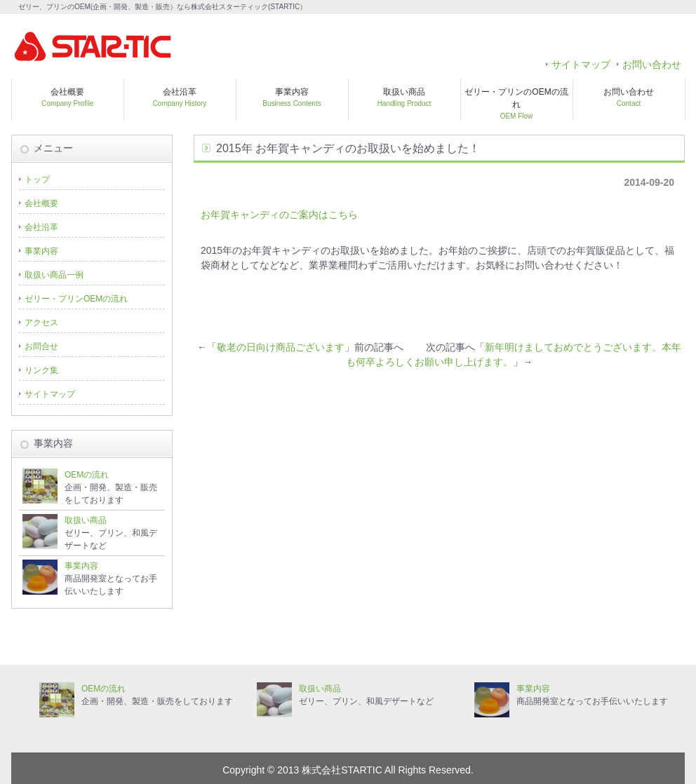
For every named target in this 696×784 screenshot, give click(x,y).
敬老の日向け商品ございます (281, 347)
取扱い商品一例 (54, 275)
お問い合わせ (652, 65)
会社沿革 (180, 97)
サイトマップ (581, 65)
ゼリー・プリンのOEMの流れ (516, 103)
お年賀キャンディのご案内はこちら (279, 215)
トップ (37, 180)
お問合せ (41, 346)
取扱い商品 (404, 97)
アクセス (41, 323)
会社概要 (67, 97)
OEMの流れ (87, 475)
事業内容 (292, 97)
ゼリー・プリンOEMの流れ (76, 299)
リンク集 (41, 370)
